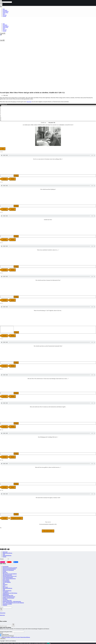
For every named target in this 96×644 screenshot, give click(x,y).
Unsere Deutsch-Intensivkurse (9, 579)
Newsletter (5, 599)
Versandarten (6, 592)
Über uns (5, 30)
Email (1, 633)
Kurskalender (6, 566)
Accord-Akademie (7, 582)
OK (48, 643)
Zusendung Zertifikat (7, 604)
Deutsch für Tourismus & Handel (10, 568)
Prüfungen (5, 25)
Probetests (5, 605)
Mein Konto (5, 587)
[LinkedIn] (6, 550)
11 (1, 119)
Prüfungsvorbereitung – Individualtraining (12, 601)
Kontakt (4, 31)
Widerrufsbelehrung (7, 555)
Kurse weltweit (6, 580)
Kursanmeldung (6, 581)
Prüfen (16, 176)
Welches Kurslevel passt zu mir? (10, 576)
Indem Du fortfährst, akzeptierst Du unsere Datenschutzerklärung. (16, 637)
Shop (4, 583)
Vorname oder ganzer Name (6, 632)
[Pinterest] (4, 550)
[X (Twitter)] (2, 550)
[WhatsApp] (9, 550)
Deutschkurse (6, 26)
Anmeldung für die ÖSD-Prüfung (10, 593)
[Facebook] (1, 550)
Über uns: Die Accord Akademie (10, 574)
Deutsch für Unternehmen (8, 570)
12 (1, 120)
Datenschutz (3, 613)
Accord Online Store (7, 600)
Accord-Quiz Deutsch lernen (9, 597)
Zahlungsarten (6, 594)
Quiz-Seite (29, 102)
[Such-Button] (1, 610)
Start (4, 24)
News (4, 29)
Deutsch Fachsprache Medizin (9, 569)
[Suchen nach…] (6, 608)
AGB (4, 554)
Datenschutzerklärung (7, 553)
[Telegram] (7, 550)
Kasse (4, 586)
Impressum (5, 552)
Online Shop (5, 27)
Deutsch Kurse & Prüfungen (7, 636)
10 (1, 118)
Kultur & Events (5, 635)
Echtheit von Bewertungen (8, 598)
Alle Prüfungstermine (7, 575)
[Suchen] (3, 33)
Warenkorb (5, 585)
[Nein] (50, 644)
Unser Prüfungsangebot (8, 577)
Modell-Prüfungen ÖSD (8, 595)
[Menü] (2, 40)
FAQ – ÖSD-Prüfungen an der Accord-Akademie (13, 603)
